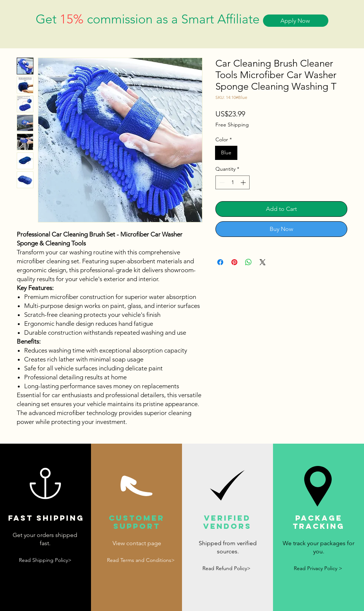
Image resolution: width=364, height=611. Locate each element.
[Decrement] (221, 182)
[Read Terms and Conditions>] (141, 560)
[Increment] (244, 182)
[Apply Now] (296, 21)
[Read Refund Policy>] (226, 569)
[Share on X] (263, 262)
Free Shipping (232, 125)
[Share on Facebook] (220, 262)
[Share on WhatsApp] (248, 262)
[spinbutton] (233, 182)
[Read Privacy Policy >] (318, 569)
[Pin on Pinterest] (234, 262)
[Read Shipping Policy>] (45, 561)
